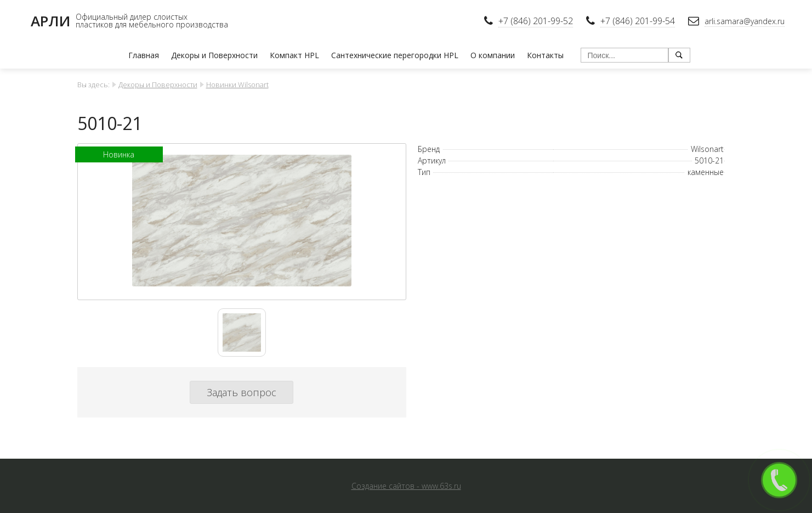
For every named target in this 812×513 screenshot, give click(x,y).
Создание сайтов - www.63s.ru (406, 486)
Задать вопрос (242, 392)
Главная (144, 55)
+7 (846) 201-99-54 (638, 21)
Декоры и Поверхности (214, 55)
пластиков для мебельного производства (152, 24)
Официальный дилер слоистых (132, 17)
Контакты (545, 55)
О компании (493, 55)
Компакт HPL (294, 55)
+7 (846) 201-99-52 (536, 21)
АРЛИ (50, 21)
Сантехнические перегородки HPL (395, 55)
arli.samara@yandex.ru (745, 21)
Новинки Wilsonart (237, 84)
